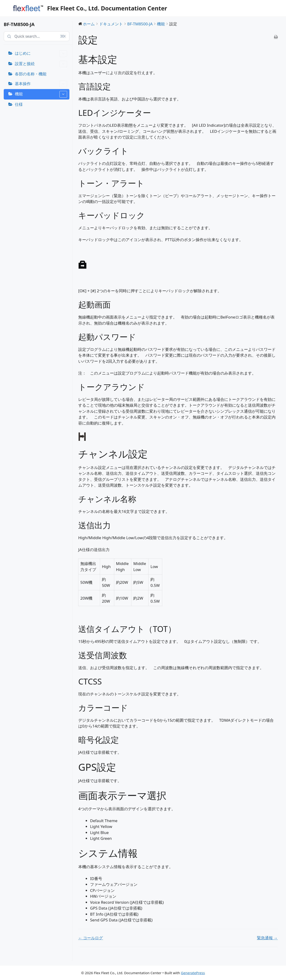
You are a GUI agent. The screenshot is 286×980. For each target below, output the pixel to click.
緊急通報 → (267, 938)
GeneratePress (193, 973)
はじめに (41, 54)
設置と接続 (41, 64)
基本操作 (41, 84)
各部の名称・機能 (31, 74)
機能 (41, 94)
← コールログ (91, 938)
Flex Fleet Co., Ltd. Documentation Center (107, 8)
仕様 (19, 104)
